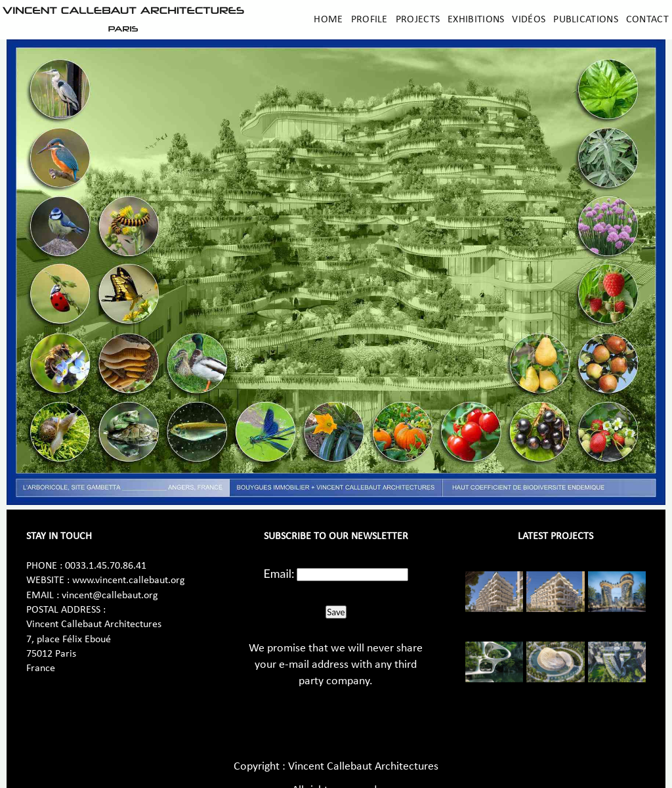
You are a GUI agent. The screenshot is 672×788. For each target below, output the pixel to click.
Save (336, 612)
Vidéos (529, 20)
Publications (586, 20)
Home (328, 20)
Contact (647, 20)
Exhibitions (476, 20)
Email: (279, 573)
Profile (369, 20)
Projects (418, 20)
